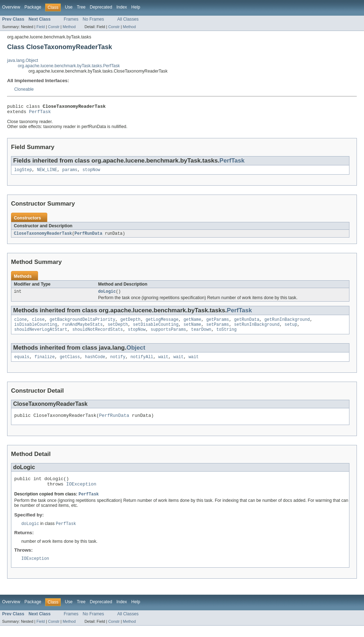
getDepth (130, 324)
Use (69, 7)
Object (136, 354)
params (70, 172)
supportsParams (168, 335)
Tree (81, 7)
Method (69, 27)
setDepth (118, 330)
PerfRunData (89, 237)
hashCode (95, 363)
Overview (11, 7)
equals (22, 363)
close (38, 324)
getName (192, 324)
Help (136, 7)
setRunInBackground (257, 330)
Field (41, 27)
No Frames (93, 19)
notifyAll (142, 363)
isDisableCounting (36, 330)
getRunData (247, 324)
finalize (45, 363)
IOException (81, 494)
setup (291, 330)
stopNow (91, 172)
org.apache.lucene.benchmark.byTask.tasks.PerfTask (69, 66)
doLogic (107, 295)
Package (33, 7)
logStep (23, 172)
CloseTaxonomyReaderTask (43, 237)
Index (122, 7)
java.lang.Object (23, 60)
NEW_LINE (47, 172)
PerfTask (40, 113)
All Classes (128, 19)
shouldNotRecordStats (97, 335)
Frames (71, 19)
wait (163, 363)
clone (21, 324)
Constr (54, 27)
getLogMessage (162, 324)
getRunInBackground (287, 324)
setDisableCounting (156, 330)
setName (192, 330)
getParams (218, 324)
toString (227, 335)
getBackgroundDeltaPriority (83, 324)
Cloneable (24, 89)
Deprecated (101, 7)
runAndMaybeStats (82, 330)
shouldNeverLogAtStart (41, 335)
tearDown (201, 335)
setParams (218, 330)
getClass (70, 363)
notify (118, 363)
